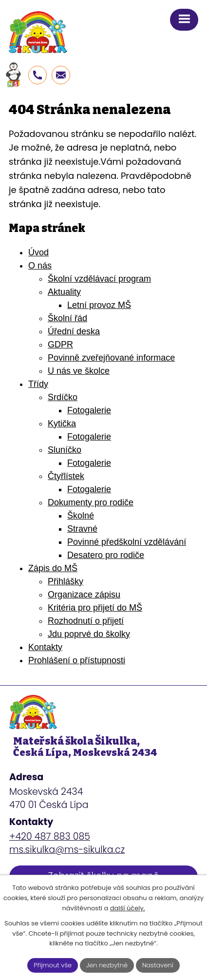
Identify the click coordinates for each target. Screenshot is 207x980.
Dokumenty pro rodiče (91, 502)
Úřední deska (74, 331)
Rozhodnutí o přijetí (86, 621)
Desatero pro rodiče (106, 555)
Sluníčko (65, 450)
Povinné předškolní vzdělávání (127, 542)
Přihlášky (66, 581)
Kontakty (45, 647)
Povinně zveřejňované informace (111, 358)
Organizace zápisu (84, 595)
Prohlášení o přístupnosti (77, 660)
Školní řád (67, 318)
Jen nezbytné (107, 965)
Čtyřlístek (66, 476)
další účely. (128, 908)
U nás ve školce (79, 371)
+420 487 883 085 (50, 836)
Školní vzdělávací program (99, 279)
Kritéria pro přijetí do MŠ (95, 608)
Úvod (38, 252)
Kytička (62, 423)
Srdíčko (63, 397)
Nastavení (158, 965)
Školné (81, 516)
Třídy (38, 384)
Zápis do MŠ (53, 568)
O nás (40, 266)
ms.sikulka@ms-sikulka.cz (67, 850)
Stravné (82, 529)
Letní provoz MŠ (99, 305)
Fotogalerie (89, 410)
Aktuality (64, 292)
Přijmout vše (53, 965)
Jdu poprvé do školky (89, 634)
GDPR (60, 345)
